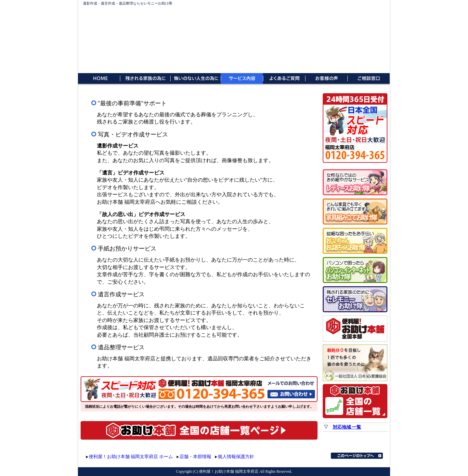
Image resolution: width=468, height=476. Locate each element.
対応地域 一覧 (347, 427)
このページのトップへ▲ (357, 456)
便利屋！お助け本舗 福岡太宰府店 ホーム (131, 457)
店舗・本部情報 (195, 457)
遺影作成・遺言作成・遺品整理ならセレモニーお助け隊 (128, 3)
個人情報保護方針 (236, 457)
